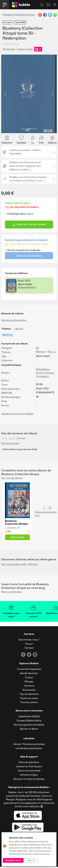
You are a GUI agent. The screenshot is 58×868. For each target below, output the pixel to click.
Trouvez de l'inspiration (29, 670)
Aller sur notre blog (11, 593)
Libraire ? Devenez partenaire (29, 745)
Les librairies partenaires (29, 750)
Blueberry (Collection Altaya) (19, 15)
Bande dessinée (29, 674)
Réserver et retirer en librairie (29, 780)
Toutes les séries (29, 699)
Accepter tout (13, 860)
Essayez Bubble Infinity (29, 722)
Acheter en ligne (29, 776)
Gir (18, 529)
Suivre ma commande (29, 772)
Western (41, 353)
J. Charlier (10, 529)
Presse (29, 645)
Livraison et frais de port (29, 768)
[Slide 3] (35, 130)
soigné (30, 215)
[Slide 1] (24, 130)
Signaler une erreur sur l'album (17, 415)
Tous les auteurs (29, 704)
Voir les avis (9, 49)
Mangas (29, 683)
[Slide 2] (29, 130)
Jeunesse (29, 687)
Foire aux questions (29, 764)
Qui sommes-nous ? (29, 641)
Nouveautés (29, 691)
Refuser (31, 860)
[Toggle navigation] (5, 5)
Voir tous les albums (12, 479)
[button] (5, 94)
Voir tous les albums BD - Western (19, 566)
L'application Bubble (29, 718)
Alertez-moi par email (29, 226)
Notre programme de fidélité (29, 726)
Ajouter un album (29, 730)
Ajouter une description (14, 321)
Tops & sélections (29, 695)
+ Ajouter (18, 330)
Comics (29, 679)
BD (38, 349)
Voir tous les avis (10, 445)
